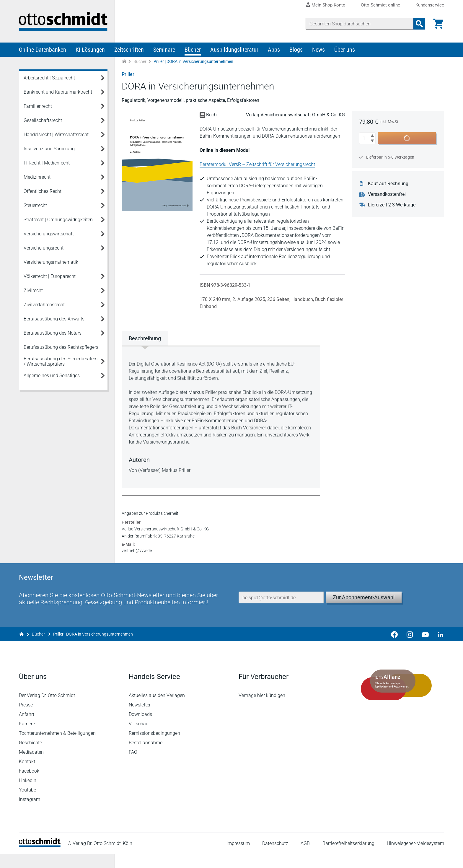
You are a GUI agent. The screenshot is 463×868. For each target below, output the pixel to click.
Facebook (29, 785)
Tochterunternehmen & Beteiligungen (57, 747)
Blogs (296, 50)
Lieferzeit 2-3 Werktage (392, 205)
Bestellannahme (146, 757)
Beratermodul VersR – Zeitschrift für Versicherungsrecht (257, 164)
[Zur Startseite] (124, 62)
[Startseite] (40, 859)
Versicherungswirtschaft (49, 234)
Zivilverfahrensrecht (44, 305)
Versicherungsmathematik (51, 262)
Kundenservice (430, 5)
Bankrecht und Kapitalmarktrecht (58, 92)
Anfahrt (27, 728)
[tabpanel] (221, 416)
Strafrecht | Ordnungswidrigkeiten (58, 220)
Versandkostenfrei (387, 194)
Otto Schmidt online (380, 5)
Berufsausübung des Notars (53, 333)
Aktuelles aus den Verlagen (157, 710)
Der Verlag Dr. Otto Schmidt (47, 710)
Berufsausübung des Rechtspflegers (61, 347)
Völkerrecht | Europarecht (50, 276)
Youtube (27, 804)
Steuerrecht (35, 205)
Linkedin (28, 795)
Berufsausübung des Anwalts (54, 319)
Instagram (30, 814)
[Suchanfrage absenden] (419, 24)
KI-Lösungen (90, 50)
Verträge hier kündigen (262, 710)
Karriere (27, 738)
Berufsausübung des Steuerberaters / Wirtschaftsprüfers (61, 361)
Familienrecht (38, 106)
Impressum (238, 858)
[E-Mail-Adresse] (281, 612)
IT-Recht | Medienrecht (47, 163)
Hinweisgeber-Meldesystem (415, 858)
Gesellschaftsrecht (43, 120)
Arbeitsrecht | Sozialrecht (49, 78)
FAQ (133, 766)
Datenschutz (275, 858)
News (318, 50)
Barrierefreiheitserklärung (348, 858)
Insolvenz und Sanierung (49, 149)
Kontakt (27, 776)
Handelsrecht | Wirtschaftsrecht (56, 135)
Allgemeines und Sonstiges (52, 376)
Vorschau (139, 738)
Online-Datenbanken (43, 50)
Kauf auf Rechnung (388, 184)
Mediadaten (31, 766)
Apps (274, 50)
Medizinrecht (37, 177)
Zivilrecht (33, 290)
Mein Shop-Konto (328, 5)
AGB (305, 858)
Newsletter (140, 719)
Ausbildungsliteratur (234, 50)
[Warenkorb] (438, 24)
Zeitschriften (129, 50)
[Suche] (360, 24)
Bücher (193, 50)
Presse (26, 719)
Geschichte (30, 757)
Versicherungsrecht (44, 248)
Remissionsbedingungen (154, 747)
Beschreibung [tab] (145, 338)
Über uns (345, 50)
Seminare (164, 50)
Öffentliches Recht (43, 191)
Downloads (140, 728)
